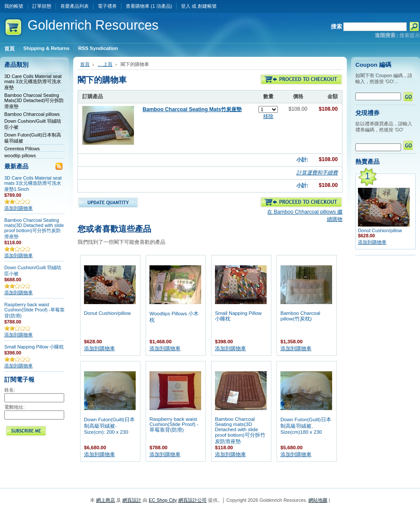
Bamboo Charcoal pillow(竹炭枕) (300, 316)
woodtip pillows (20, 155)
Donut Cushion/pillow (107, 313)
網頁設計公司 (193, 500)
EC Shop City (163, 500)
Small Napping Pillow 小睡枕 (34, 347)
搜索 (336, 26)
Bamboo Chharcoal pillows (32, 114)
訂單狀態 (42, 6)
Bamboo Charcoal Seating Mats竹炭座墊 (192, 109)
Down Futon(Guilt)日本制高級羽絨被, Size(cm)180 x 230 (306, 426)
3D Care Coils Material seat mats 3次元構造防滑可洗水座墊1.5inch (33, 183)
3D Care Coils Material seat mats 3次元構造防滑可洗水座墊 (33, 82)
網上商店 (106, 500)
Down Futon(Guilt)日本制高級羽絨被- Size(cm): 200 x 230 (109, 426)
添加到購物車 (19, 208)
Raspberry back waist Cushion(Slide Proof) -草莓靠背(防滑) (34, 310)
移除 (268, 116)
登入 (186, 6)
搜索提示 (410, 35)
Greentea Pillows (22, 149)
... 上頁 (105, 64)
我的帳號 (14, 6)
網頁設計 (132, 500)
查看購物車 (149, 6)
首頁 (85, 64)
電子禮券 (107, 6)
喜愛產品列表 (75, 6)
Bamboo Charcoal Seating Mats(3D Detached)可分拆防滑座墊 (34, 101)
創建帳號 (207, 6)
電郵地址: (14, 407)
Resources (93, 25)
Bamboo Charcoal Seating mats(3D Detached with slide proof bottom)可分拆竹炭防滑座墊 (34, 228)
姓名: (10, 390)
